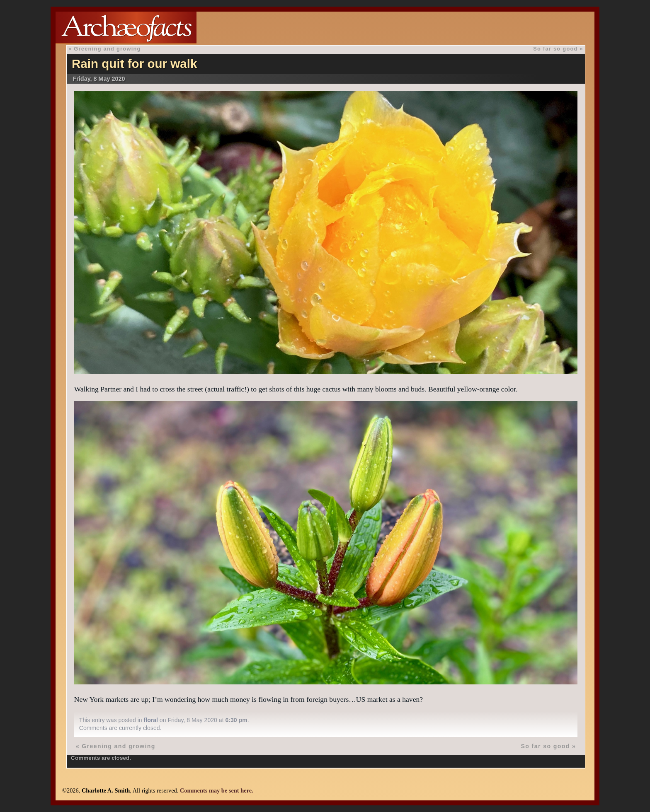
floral (151, 720)
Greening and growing (107, 49)
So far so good (555, 49)
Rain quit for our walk (135, 64)
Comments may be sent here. (217, 790)
